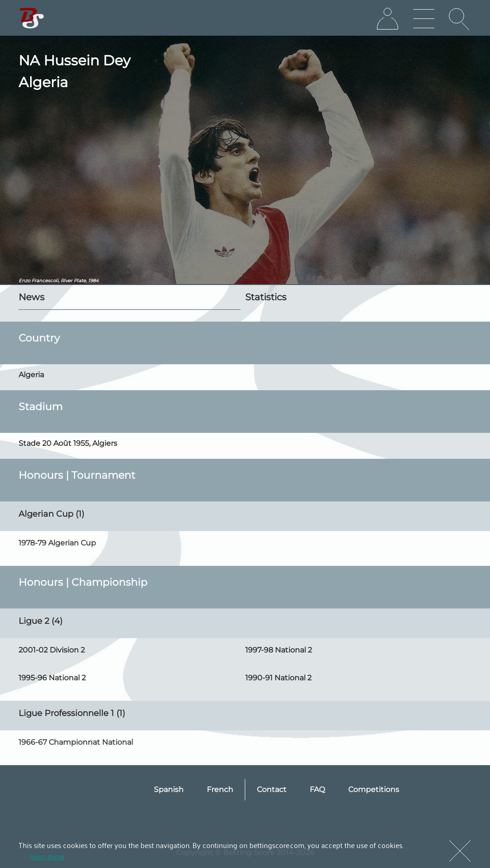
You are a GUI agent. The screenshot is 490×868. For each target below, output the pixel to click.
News (32, 297)
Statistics (266, 297)
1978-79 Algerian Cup (57, 543)
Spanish (169, 789)
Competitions (374, 789)
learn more (47, 856)
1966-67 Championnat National (76, 742)
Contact (272, 789)
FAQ (317, 789)
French (220, 789)
